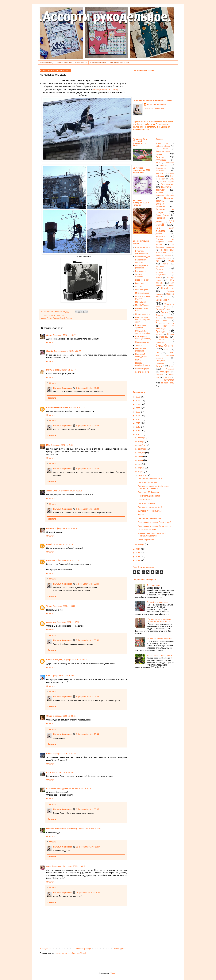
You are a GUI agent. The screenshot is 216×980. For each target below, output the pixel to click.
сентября (142, 449)
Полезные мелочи (165, 323)
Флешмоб (170, 369)
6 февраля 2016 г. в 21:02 (74, 407)
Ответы (52, 383)
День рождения (153, 585)
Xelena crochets (142, 372)
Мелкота (50, 528)
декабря (142, 438)
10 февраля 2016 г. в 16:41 (89, 829)
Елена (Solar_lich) (55, 660)
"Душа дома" (162, 143)
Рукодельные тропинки (141, 326)
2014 (138, 553)
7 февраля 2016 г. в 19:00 (62, 676)
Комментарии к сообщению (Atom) (70, 953)
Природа (160, 331)
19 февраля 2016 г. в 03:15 (74, 866)
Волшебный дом (143, 257)
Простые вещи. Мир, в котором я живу (143, 320)
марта (141, 471)
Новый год (168, 288)
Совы (167, 350)
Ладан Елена (52, 491)
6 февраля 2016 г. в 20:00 (70, 351)
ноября (141, 441)
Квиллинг (168, 255)
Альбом (160, 157)
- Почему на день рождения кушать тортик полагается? (159, 620)
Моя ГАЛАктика (142, 305)
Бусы (172, 179)
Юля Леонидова (54, 407)
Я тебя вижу (168, 383)
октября (142, 445)
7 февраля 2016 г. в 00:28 (67, 560)
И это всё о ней (142, 280)
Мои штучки (141, 302)
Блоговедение (161, 168)
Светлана (51, 560)
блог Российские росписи (120, 63)
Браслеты (160, 173)
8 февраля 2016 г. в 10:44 (87, 734)
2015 (138, 549)
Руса (49, 772)
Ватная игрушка (167, 182)
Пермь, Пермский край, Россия (59, 318)
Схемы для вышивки (98, 63)
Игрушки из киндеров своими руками (165, 242)
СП (157, 353)
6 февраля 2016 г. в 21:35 (87, 426)
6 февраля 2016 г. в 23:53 (64, 544)
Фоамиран (165, 372)
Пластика (159, 315)
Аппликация (161, 160)
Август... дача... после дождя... (160, 655)
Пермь (51, 315)
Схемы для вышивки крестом (165, 355)
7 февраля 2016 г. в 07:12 (68, 622)
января (141, 544)
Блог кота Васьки (143, 248)
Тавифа (139, 345)
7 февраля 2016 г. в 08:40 (87, 584)
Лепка (166, 264)
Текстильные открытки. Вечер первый (155, 526)
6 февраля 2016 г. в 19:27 (64, 335)
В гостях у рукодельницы (142, 252)
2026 (138, 397)
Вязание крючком (160, 205)
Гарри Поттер (162, 215)
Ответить (50, 343)
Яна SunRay (52, 351)
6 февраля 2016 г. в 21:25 (71, 491)
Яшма (138, 360)
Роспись (164, 337)
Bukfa (49, 370)
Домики (159, 234)
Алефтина (51, 622)
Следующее (46, 949)
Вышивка (159, 193)
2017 (138, 431)
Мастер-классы (81, 63)
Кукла (171, 261)
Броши (161, 176)
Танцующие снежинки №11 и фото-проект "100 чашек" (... (153, 487)
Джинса (159, 221)
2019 (138, 423)
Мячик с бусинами (146, 540)
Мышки (171, 286)
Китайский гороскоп (164, 258)
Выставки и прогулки (165, 188)
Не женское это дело (147, 530)
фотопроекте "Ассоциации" (107, 89)
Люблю (138, 286)
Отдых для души (143, 314)
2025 (138, 401)
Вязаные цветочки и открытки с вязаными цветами (152, 535)
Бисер (158, 163)
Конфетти (140, 283)
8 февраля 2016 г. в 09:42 (64, 716)
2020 (138, 419)
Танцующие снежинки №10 (150, 507)
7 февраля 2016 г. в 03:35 (64, 606)
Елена (49, 754)
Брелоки (171, 173)
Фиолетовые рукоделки (141, 350)
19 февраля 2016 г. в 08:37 (88, 893)
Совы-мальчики (145, 500)
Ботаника (160, 171)
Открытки (162, 300)
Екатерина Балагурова (57, 788)
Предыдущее (120, 949)
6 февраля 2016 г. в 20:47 (64, 370)
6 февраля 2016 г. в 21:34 (87, 388)
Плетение (159, 318)
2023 (138, 408)
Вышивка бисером (165, 195)
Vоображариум (142, 369)
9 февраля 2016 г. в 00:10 (64, 754)
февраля (142, 475)
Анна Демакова (54, 866)
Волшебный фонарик (141, 261)
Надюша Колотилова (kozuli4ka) (62, 829)
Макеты (159, 278)
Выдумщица (141, 271)
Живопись (160, 236)
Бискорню (170, 163)
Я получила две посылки (149, 496)
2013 (138, 557)
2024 (138, 404)
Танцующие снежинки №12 (150, 478)
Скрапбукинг (165, 346)
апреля (141, 468)
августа (142, 453)
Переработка (163, 309)
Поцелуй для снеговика (157, 602)
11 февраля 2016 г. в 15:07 (88, 847)
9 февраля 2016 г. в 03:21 (63, 772)
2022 (138, 412)
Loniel (49, 544)
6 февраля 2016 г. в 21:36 (87, 469)
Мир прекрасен (142, 293)
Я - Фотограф (60, 315)
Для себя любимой (165, 229)
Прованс (171, 334)
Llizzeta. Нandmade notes (143, 364)
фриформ (159, 375)
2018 (138, 427)
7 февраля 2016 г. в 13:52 (75, 660)
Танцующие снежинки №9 (149, 518)
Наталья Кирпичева (63, 388)
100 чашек (162, 149)
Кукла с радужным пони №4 (159, 638)
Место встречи (142, 290)
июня (141, 460)
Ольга (49, 335)
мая (140, 464)
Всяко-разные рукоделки (141, 267)
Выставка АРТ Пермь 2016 (150, 511)
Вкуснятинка (167, 184)
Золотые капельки (139, 275)
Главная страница (46, 63)
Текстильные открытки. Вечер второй (154, 522)
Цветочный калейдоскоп (141, 355)
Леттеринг (160, 267)
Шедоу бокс (167, 377)
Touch (49, 606)
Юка (48, 676)
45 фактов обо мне (64, 63)
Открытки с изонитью (147, 482)
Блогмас (164, 165)
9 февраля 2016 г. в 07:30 (80, 788)
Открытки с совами (146, 503)
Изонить (159, 255)
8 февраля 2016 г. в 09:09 (87, 697)
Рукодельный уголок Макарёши (143, 332)
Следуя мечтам (142, 342)
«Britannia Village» (163, 146)
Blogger (113, 973)
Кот (157, 261)
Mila (48, 445)
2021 (138, 416)
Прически (159, 334)
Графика (160, 218)
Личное (160, 269)
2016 (138, 434)
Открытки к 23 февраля (148, 492)
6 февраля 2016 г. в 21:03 (62, 445)
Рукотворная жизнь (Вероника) (143, 338)
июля (141, 456)
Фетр (171, 366)
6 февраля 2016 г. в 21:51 (66, 528)
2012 (138, 560)
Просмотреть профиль (154, 108)
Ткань (159, 366)
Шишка (141, 515)
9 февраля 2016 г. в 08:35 (87, 809)
